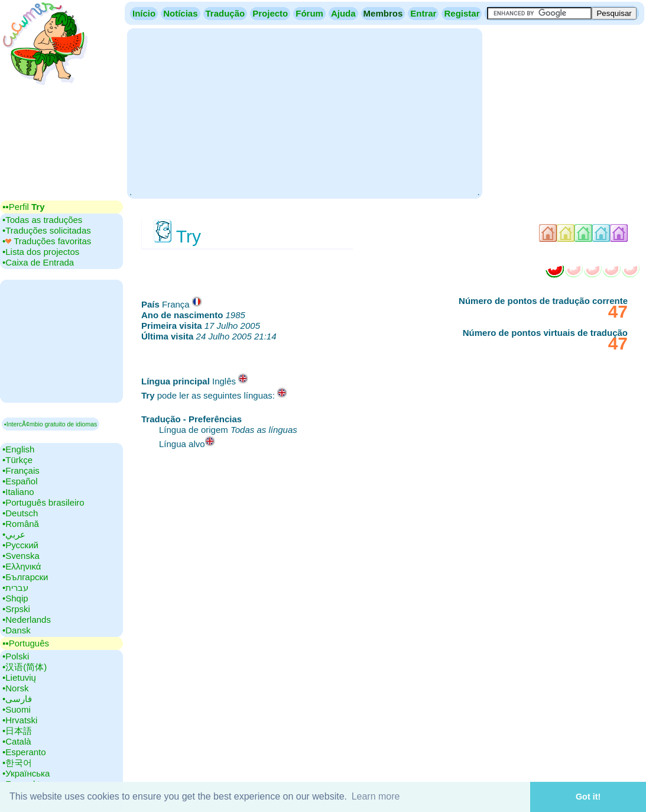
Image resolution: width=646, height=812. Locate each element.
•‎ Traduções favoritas (47, 241)
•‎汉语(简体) (25, 667)
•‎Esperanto (24, 752)
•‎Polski (16, 656)
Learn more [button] (376, 796)
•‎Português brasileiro (43, 502)
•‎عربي (14, 534)
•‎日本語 (17, 731)
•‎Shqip (15, 598)
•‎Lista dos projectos (41, 252)
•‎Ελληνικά (22, 566)
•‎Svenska (21, 556)
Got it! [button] (588, 797)
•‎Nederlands (27, 619)
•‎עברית (15, 588)
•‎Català (17, 741)
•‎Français (21, 470)
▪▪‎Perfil (24, 207)
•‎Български (25, 577)
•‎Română (21, 524)
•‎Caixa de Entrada (38, 262)
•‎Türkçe (17, 460)
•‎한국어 (17, 763)
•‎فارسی (17, 699)
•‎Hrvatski (20, 720)
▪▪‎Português (26, 643)
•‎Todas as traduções (42, 220)
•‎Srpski (16, 609)
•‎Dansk (17, 630)
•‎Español (20, 481)
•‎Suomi (17, 709)
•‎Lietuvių (19, 677)
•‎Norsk (15, 688)
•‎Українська (26, 773)
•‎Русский (20, 545)
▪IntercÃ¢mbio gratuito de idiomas (51, 424)
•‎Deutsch (20, 513)
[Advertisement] (304, 112)
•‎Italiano (18, 492)
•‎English (18, 449)
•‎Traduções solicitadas (47, 230)
